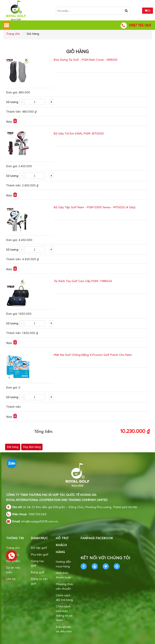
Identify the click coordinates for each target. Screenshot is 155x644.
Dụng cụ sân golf (39, 581)
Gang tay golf (37, 563)
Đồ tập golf (39, 548)
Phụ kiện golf (40, 554)
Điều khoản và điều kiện (64, 629)
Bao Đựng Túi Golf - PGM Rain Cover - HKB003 (86, 60)
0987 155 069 (140, 25)
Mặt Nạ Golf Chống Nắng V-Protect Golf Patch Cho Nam (93, 355)
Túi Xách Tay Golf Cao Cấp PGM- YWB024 (83, 281)
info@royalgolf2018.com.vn (39, 521)
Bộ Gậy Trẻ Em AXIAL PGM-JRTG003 (79, 133)
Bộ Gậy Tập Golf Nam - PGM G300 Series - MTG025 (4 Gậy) (95, 207)
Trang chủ (13, 34)
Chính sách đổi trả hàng (64, 598)
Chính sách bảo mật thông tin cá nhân (64, 613)
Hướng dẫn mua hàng (63, 564)
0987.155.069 (38, 514)
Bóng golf (38, 572)
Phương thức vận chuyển (65, 586)
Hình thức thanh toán (63, 575)
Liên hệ (11, 579)
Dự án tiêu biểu (13, 570)
